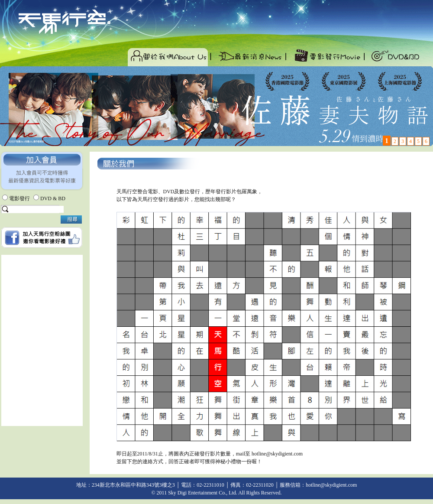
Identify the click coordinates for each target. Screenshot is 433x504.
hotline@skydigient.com (277, 454)
